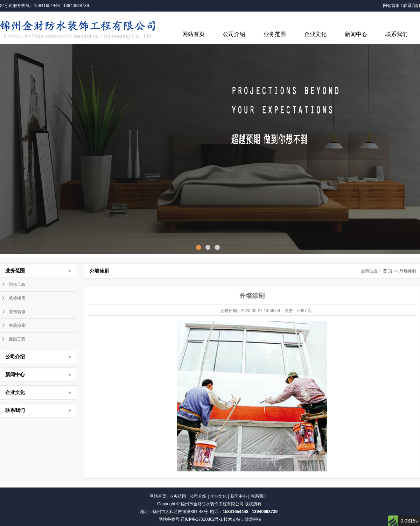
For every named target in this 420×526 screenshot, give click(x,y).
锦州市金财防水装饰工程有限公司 (212, 504)
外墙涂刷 (17, 325)
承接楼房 (17, 298)
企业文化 (315, 34)
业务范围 (275, 34)
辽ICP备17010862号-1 (202, 519)
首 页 (388, 271)
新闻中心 (356, 34)
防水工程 (17, 285)
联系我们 (412, 6)
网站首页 (391, 6)
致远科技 (253, 519)
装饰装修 (17, 312)
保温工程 (17, 339)
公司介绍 (234, 34)
